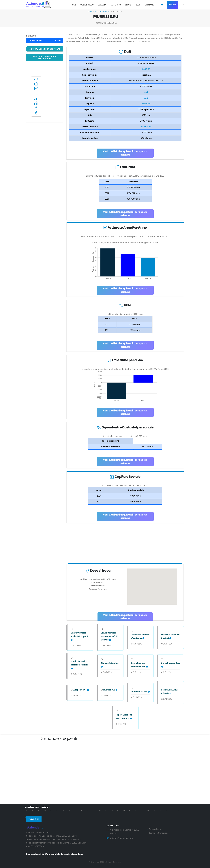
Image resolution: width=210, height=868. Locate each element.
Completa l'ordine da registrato (45, 49)
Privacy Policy (155, 829)
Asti (146, 92)
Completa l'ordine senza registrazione (45, 58)
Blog (138, 5)
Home (73, 5)
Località (102, 5)
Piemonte (146, 104)
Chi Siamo (149, 5)
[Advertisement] (125, 544)
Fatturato (116, 5)
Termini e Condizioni (159, 833)
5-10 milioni (146, 127)
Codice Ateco (87, 5)
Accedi (172, 5)
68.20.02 (146, 69)
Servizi (128, 5)
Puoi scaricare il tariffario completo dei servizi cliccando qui (55, 854)
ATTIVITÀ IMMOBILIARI (103, 12)
